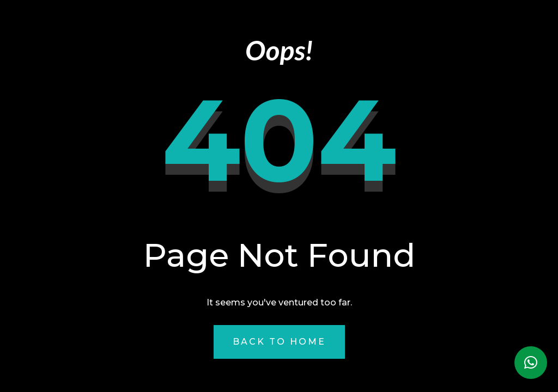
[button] (531, 363)
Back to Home (279, 342)
